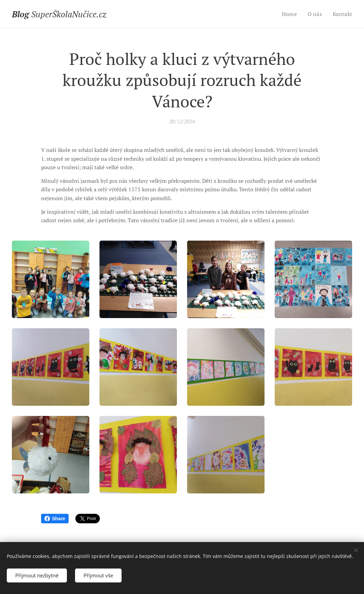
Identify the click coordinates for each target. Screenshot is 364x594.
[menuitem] (288, 14)
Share (55, 519)
